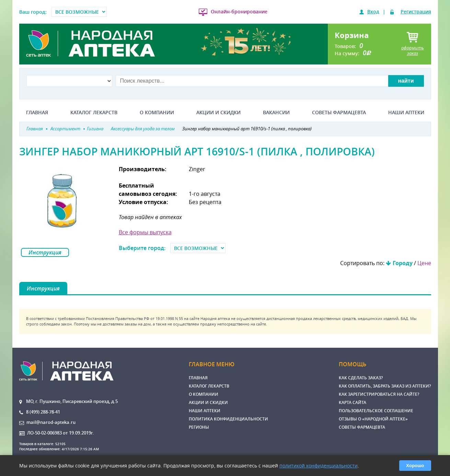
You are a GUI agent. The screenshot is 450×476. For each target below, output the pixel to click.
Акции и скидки (218, 112)
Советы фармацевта (339, 112)
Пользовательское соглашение (376, 411)
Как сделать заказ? (361, 378)
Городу (403, 263)
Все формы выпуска (145, 232)
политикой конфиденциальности (319, 466)
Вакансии (276, 112)
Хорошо (415, 466)
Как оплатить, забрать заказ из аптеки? (385, 386)
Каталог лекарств (94, 112)
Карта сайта (353, 402)
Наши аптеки (406, 112)
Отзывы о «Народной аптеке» (373, 419)
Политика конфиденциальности (228, 419)
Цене (424, 263)
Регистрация (416, 11)
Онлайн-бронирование (239, 11)
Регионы (199, 427)
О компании (157, 112)
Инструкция (45, 252)
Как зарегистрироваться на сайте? (379, 394)
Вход (373, 11)
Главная (37, 112)
